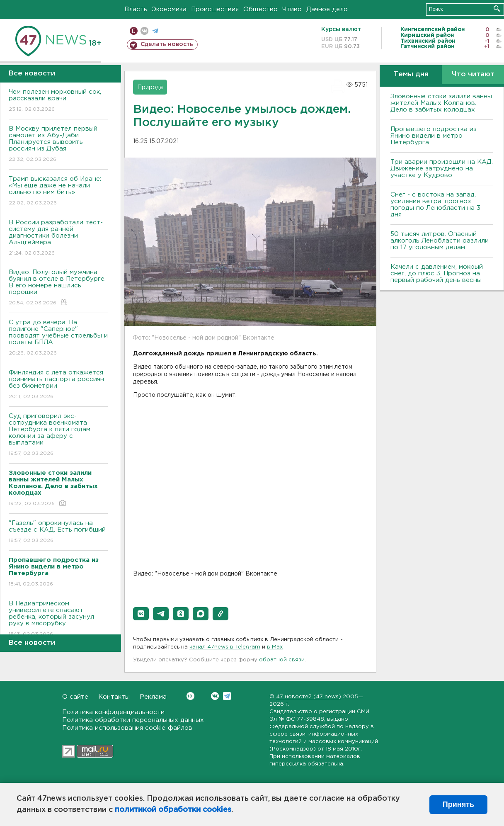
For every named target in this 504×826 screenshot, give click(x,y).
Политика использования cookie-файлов (127, 728)
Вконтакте (190, 696)
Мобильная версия (134, 31)
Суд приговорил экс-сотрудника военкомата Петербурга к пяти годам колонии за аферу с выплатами (58, 435)
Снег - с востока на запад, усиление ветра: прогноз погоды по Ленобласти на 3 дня (435, 205)
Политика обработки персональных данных (133, 720)
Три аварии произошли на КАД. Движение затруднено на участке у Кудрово (442, 169)
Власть (136, 9)
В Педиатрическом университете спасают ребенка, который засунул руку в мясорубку (58, 619)
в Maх (275, 647)
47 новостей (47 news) (309, 697)
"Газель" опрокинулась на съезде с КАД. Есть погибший (58, 532)
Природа (150, 87)
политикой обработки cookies (173, 810)
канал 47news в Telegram (225, 647)
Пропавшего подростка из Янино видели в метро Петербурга (434, 136)
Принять (458, 804)
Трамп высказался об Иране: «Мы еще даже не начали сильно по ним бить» (58, 191)
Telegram (227, 696)
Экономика (169, 9)
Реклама (153, 697)
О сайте (75, 697)
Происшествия (215, 9)
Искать (497, 9)
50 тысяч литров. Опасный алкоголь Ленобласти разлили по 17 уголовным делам (440, 241)
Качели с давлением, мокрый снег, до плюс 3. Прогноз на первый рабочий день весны (437, 273)
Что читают (473, 74)
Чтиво (292, 9)
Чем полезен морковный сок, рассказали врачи (58, 101)
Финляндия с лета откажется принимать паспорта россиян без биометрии (58, 385)
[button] (141, 614)
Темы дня (411, 74)
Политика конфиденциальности (113, 712)
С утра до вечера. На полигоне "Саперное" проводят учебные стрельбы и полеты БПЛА (58, 338)
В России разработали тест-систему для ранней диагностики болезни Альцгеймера (58, 238)
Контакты (114, 697)
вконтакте (144, 31)
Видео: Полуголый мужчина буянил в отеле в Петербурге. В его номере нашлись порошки (58, 288)
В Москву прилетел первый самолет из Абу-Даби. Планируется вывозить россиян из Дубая (58, 145)
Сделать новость (167, 44)
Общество (260, 9)
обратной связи (282, 660)
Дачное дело (327, 9)
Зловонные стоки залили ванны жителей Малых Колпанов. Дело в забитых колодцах (441, 103)
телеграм (155, 31)
